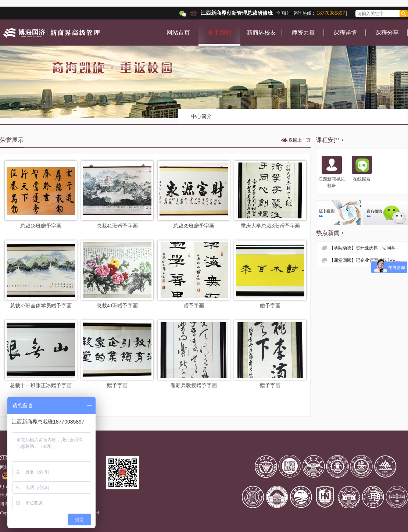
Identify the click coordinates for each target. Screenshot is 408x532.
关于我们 (219, 33)
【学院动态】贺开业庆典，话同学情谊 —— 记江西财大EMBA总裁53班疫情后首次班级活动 (368, 248)
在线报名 (362, 169)
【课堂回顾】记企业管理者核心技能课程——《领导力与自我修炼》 (368, 260)
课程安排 (328, 140)
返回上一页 (300, 140)
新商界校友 (261, 33)
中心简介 (201, 116)
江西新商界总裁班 (332, 172)
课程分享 (387, 33)
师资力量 (303, 33)
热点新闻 (328, 233)
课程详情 (345, 33)
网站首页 (178, 33)
